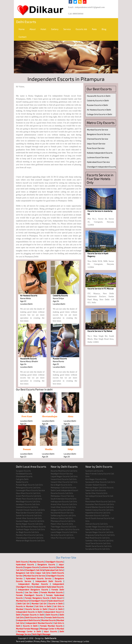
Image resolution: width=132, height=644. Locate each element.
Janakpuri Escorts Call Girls (28, 504)
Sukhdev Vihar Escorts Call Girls (99, 540)
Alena (70, 416)
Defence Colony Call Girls (62, 518)
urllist (86, 641)
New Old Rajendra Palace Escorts (31, 527)
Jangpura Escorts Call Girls (62, 510)
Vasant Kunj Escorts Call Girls (64, 479)
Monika (49, 449)
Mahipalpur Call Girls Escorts (63, 487)
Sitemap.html (66, 641)
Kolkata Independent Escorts (100, 153)
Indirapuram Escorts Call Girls (64, 501)
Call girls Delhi (22, 479)
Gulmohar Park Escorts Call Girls (100, 504)
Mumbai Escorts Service (98, 130)
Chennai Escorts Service (98, 139)
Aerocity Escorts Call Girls (62, 535)
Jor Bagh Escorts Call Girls (27, 532)
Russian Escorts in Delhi (97, 105)
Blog (104, 29)
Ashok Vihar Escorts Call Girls (29, 518)
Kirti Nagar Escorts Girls (96, 479)
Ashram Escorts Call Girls (97, 524)
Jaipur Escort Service (96, 144)
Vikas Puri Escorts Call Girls (63, 538)
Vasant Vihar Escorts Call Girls (64, 482)
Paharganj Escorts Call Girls (28, 487)
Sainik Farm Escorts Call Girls (29, 515)
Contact (23, 37)
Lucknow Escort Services (98, 157)
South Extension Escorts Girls (64, 499)
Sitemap (55, 641)
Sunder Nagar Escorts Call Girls (99, 527)
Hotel (43, 29)
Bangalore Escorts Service (99, 134)
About (33, 29)
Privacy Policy (40, 641)
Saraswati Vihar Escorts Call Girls (100, 482)
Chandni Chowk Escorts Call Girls (30, 510)
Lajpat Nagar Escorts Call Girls (64, 476)
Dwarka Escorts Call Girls (62, 493)
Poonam (27, 449)
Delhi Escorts (26, 22)
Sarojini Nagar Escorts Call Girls (99, 532)
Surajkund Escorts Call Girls (98, 549)
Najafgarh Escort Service (62, 474)
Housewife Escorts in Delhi (99, 96)
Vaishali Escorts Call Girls (27, 507)
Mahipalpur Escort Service (62, 496)
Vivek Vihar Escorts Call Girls (63, 507)
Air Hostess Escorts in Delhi (99, 110)
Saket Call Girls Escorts (96, 490)
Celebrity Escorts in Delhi (98, 100)
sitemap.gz (78, 641)
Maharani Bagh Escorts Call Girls (30, 540)
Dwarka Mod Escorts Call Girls (64, 471)
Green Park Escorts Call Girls (29, 496)
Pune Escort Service (96, 148)
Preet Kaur (27, 416)
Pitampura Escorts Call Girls (63, 521)
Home (22, 29)
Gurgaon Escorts (23, 471)
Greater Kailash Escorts (96, 485)
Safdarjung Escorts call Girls (63, 515)
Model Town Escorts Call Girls (29, 499)
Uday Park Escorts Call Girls (98, 529)
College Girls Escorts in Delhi (99, 114)
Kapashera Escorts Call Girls (98, 513)
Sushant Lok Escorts (94, 471)
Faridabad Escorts (24, 474)
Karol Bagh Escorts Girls (61, 485)
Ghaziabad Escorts (24, 476)
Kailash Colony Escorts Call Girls (99, 510)
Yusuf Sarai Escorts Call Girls (98, 543)
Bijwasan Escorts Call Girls (97, 515)
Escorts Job (81, 29)
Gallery (55, 29)
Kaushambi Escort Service (62, 513)
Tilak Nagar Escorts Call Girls (63, 527)
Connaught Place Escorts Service (30, 490)
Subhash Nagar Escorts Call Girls (30, 529)
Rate (94, 29)
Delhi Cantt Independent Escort (64, 490)
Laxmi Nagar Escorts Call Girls (64, 532)
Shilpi (70, 449)
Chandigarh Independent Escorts (101, 167)
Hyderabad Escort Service (98, 162)
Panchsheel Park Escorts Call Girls (100, 501)
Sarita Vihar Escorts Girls (96, 493)
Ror (49, 641)
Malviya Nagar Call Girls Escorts (99, 487)
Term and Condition (24, 641)
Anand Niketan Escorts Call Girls (100, 507)
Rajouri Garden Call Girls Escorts (65, 529)
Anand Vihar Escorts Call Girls (64, 504)
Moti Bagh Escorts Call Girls (28, 501)
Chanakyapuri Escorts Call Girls (30, 538)
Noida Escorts (22, 482)
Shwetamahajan (50, 416)
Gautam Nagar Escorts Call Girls (30, 521)
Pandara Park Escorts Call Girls (30, 535)
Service (67, 29)
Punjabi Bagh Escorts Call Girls (29, 485)
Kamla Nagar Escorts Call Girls (29, 524)
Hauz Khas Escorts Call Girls (28, 493)
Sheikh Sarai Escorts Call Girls (99, 546)
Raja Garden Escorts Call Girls (29, 513)
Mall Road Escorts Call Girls (98, 538)
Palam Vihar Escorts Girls (62, 524)
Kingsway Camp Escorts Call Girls (100, 535)
